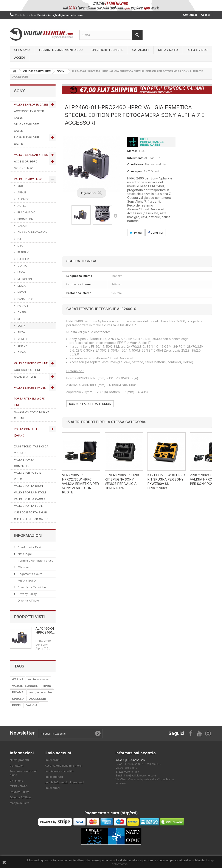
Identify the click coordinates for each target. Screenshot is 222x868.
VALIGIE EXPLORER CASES (31, 105)
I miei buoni (52, 788)
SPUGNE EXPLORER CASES (27, 128)
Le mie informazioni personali (64, 782)
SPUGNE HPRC (24, 168)
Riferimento (135, 158)
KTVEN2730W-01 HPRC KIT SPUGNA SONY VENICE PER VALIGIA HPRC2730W (123, 481)
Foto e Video (197, 50)
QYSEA (22, 312)
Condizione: (136, 164)
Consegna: (135, 171)
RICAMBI (18, 692)
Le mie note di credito (59, 771)
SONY (21, 326)
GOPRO (22, 266)
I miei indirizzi (54, 777)
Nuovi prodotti (19, 760)
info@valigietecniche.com (140, 775)
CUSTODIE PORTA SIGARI (31, 512)
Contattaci (190, 15)
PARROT (23, 306)
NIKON (21, 292)
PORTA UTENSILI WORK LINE (29, 402)
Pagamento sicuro (30, 574)
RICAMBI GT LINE (25, 377)
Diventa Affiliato (28, 600)
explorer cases (39, 679)
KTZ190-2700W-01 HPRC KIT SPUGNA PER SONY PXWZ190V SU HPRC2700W (166, 481)
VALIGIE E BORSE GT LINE (31, 363)
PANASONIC (25, 299)
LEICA (21, 272)
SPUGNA (18, 699)
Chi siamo (22, 50)
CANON (22, 226)
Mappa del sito (20, 803)
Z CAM (21, 352)
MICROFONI (25, 279)
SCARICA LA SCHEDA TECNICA (90, 404)
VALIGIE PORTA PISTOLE (30, 492)
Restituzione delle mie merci (63, 766)
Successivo (115, 216)
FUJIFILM (23, 259)
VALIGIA (32, 705)
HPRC (47, 686)
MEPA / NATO (168, 50)
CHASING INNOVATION (32, 232)
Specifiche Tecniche (107, 50)
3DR (20, 186)
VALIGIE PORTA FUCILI (29, 506)
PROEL (17, 705)
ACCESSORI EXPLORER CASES (29, 114)
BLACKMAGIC (26, 212)
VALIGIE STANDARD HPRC (31, 155)
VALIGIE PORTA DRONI (29, 486)
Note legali (25, 554)
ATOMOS (23, 199)
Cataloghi (141, 50)
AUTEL (21, 206)
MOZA (21, 286)
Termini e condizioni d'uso (61, 50)
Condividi (156, 233)
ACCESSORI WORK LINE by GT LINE (31, 415)
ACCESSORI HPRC (26, 162)
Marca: (132, 151)
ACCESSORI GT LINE (27, 370)
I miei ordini (52, 760)
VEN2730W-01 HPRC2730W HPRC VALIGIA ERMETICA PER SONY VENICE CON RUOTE (80, 484)
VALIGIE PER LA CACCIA (30, 499)
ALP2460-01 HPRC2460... (45, 630)
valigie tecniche (40, 692)
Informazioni (28, 535)
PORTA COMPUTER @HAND (27, 432)
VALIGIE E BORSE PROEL (30, 388)
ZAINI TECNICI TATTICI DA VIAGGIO (31, 450)
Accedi (206, 15)
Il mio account (58, 753)
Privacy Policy (27, 594)
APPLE (21, 192)
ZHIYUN (22, 346)
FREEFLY (23, 252)
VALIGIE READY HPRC (28, 179)
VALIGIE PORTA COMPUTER (24, 463)
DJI (19, 239)
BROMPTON (25, 219)
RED (20, 319)
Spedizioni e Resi (29, 547)
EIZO (20, 246)
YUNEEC (22, 339)
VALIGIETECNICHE (25, 686)
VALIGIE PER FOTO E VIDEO (27, 476)
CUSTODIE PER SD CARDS (31, 519)
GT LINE (18, 679)
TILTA (21, 332)
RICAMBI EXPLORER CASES (27, 141)
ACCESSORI (38, 699)
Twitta (136, 233)
